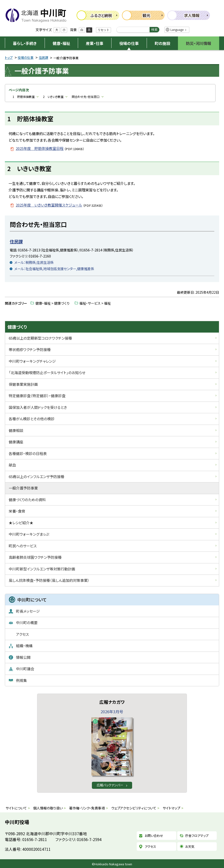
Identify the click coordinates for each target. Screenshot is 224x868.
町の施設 (162, 43)
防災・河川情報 (199, 43)
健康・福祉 (61, 43)
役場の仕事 (129, 43)
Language (177, 30)
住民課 (44, 57)
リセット (104, 30)
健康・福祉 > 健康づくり (52, 303)
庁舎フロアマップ (197, 836)
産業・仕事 (95, 43)
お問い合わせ (154, 836)
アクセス (150, 847)
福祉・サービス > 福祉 (95, 303)
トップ (9, 57)
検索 (154, 30)
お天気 (190, 847)
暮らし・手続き (25, 43)
